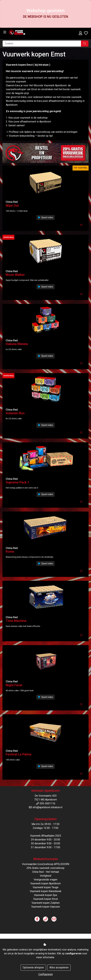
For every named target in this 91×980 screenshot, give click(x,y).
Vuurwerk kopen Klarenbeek (46, 891)
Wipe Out (12, 206)
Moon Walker (15, 275)
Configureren (46, 974)
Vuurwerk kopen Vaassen (46, 907)
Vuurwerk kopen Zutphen (46, 903)
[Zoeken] (42, 44)
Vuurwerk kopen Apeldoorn (45, 883)
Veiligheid (45, 876)
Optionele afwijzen (33, 967)
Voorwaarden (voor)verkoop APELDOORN (46, 864)
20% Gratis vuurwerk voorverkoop (45, 868)
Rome (10, 552)
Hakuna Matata (17, 344)
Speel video (45, 217)
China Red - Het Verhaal (46, 872)
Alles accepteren (59, 967)
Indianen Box (15, 413)
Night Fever (14, 685)
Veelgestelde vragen (45, 880)
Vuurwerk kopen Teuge (46, 887)
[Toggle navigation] (5, 32)
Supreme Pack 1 (17, 482)
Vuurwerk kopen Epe (46, 895)
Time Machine (16, 621)
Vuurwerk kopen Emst (45, 899)
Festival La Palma (19, 754)
